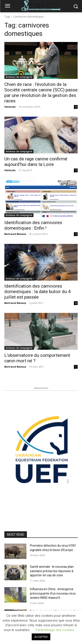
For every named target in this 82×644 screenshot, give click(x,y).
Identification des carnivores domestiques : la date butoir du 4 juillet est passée (38, 292)
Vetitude (10, 107)
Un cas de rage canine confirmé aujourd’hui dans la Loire (36, 162)
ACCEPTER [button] (41, 637)
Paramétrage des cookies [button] (55, 630)
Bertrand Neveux (15, 234)
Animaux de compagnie (19, 77)
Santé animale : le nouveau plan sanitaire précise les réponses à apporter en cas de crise (52, 571)
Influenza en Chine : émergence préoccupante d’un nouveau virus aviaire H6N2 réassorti (53, 593)
